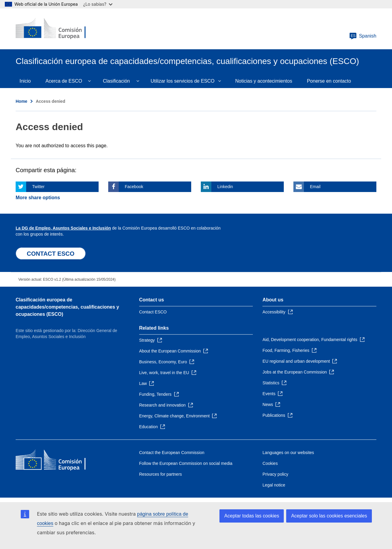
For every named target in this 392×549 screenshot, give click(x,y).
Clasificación (116, 81)
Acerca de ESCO (64, 81)
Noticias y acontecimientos (264, 81)
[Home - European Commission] (59, 29)
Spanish (363, 36)
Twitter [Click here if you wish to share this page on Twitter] (38, 187)
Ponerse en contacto (329, 81)
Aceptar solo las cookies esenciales (329, 516)
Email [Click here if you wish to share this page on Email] (315, 187)
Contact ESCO (153, 312)
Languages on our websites (288, 453)
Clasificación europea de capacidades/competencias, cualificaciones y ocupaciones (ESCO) (67, 307)
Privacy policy (275, 474)
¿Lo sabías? (98, 4)
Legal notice (274, 485)
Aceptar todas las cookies (252, 516)
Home (21, 101)
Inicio (25, 81)
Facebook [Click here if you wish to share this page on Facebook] (134, 187)
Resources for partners (161, 474)
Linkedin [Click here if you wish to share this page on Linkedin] (225, 187)
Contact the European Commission (172, 453)
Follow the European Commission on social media (186, 463)
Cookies (270, 463)
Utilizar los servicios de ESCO (183, 81)
